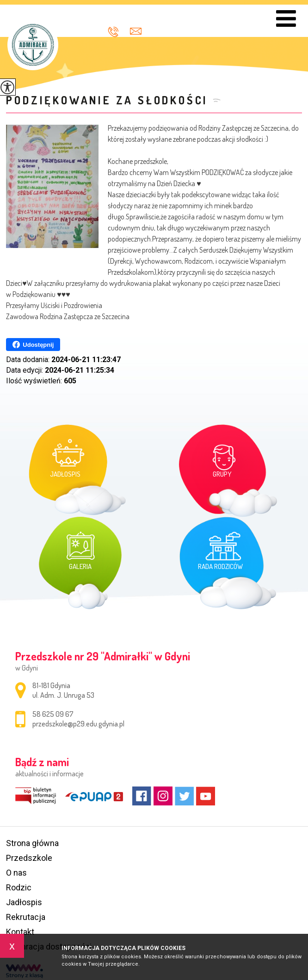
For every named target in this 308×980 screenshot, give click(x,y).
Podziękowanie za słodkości (107, 100)
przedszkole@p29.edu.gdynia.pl (136, 31)
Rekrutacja (26, 917)
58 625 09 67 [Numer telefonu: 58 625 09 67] (53, 714)
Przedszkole (29, 858)
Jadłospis (24, 902)
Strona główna (32, 843)
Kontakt (20, 932)
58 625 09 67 (113, 32)
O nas (16, 873)
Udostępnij (33, 345)
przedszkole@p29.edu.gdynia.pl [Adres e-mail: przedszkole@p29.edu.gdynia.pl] (78, 724)
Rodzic (19, 887)
